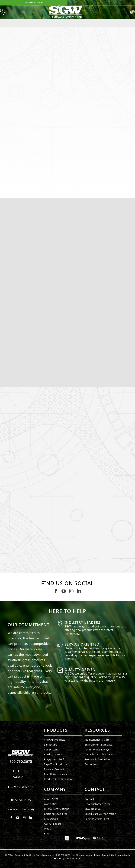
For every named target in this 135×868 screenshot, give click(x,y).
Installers (21, 800)
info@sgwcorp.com (82, 855)
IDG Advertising (73, 859)
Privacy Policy (101, 855)
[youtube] (64, 591)
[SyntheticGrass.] (66, 7)
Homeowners (21, 787)
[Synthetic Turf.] (21, 751)
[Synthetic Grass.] (21, 810)
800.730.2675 (21, 761)
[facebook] (56, 591)
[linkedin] (79, 591)
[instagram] (71, 591)
